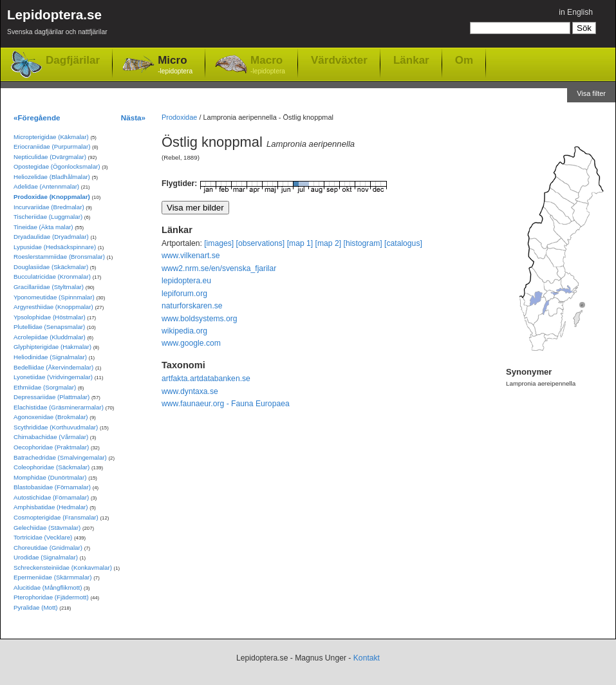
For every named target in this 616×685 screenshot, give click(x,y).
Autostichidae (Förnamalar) (51, 497)
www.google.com (191, 343)
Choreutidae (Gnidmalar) (48, 548)
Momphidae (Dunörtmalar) (50, 477)
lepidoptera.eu (186, 281)
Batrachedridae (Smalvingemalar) (60, 457)
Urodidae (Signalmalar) (46, 557)
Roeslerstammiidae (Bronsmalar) (59, 257)
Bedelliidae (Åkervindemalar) (53, 367)
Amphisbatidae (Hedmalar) (51, 507)
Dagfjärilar (73, 60)
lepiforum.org (184, 294)
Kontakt (367, 658)
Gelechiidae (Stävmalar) (47, 528)
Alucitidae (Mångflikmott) (48, 587)
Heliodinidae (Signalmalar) (50, 357)
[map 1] (300, 243)
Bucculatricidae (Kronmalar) (52, 277)
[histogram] (363, 243)
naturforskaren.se (192, 306)
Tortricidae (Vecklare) (43, 537)
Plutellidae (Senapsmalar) (49, 327)
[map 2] (329, 243)
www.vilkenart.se (191, 256)
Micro (175, 65)
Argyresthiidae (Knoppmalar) (53, 307)
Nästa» (133, 117)
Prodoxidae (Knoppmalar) (52, 197)
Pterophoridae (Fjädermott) (51, 597)
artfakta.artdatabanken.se (206, 379)
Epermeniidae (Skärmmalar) (53, 577)
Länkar (411, 60)
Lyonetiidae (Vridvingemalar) (53, 377)
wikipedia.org (184, 331)
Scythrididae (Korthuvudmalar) (56, 427)
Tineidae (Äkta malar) (43, 227)
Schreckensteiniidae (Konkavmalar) (63, 568)
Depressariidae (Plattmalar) (51, 397)
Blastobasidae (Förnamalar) (52, 487)
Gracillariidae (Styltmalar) (49, 287)
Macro (268, 65)
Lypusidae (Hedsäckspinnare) (55, 247)
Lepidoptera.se (57, 24)
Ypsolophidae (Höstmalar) (50, 317)
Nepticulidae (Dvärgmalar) (50, 157)
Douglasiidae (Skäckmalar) (51, 267)
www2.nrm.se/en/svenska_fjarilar (219, 268)
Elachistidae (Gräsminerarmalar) (59, 407)
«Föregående (37, 117)
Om (464, 60)
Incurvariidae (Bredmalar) (49, 207)
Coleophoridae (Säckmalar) (51, 467)
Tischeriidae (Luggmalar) (48, 217)
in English (576, 12)
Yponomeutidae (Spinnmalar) (54, 297)
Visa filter (591, 93)
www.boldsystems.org (200, 319)
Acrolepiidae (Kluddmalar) (50, 337)
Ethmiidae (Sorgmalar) (45, 387)
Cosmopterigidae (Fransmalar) (56, 517)
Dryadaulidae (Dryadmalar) (51, 237)
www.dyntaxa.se (190, 391)
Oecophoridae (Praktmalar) (51, 447)
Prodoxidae (179, 117)
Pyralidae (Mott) (36, 607)
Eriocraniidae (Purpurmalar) (52, 146)
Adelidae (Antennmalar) (46, 186)
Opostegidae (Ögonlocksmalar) (57, 166)
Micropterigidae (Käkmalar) (51, 137)
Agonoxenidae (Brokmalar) (51, 417)
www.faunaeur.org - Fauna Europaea (226, 404)
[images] (219, 243)
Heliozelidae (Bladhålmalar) (52, 177)
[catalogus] (403, 243)
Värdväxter (339, 60)
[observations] (261, 243)
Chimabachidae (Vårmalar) (51, 437)
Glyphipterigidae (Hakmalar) (52, 347)
